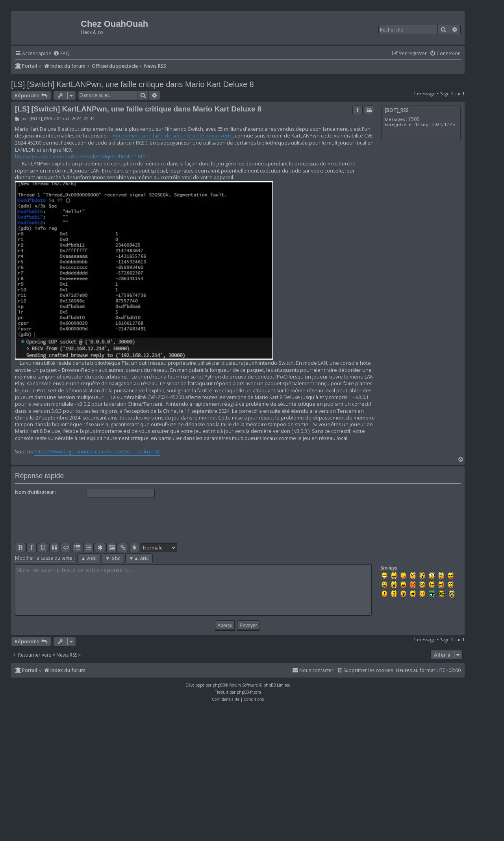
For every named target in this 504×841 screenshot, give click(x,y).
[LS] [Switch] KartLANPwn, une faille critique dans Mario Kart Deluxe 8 (132, 84)
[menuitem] (61, 54)
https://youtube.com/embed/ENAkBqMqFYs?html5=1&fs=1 (83, 157)
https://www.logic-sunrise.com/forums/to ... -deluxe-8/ (97, 452)
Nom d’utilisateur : (36, 492)
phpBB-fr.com (249, 692)
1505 (414, 119)
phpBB (219, 685)
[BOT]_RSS (397, 110)
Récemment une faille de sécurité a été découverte (173, 136)
